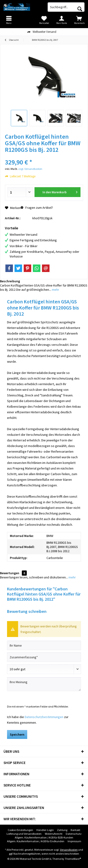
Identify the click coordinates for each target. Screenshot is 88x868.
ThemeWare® (73, 859)
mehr (55, 290)
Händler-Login (45, 830)
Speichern (17, 734)
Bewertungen (10, 573)
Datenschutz (74, 834)
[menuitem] (79, 20)
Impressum (74, 841)
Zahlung (62, 830)
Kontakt (75, 830)
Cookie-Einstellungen (20, 830)
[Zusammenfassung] (44, 657)
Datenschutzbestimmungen (44, 717)
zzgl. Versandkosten (30, 169)
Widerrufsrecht (54, 834)
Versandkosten (69, 850)
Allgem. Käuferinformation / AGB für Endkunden (36, 841)
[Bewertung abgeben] (44, 669)
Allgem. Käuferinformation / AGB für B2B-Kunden (44, 837)
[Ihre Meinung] (44, 684)
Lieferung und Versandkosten (24, 834)
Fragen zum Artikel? (37, 208)
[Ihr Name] (44, 645)
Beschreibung (10, 281)
